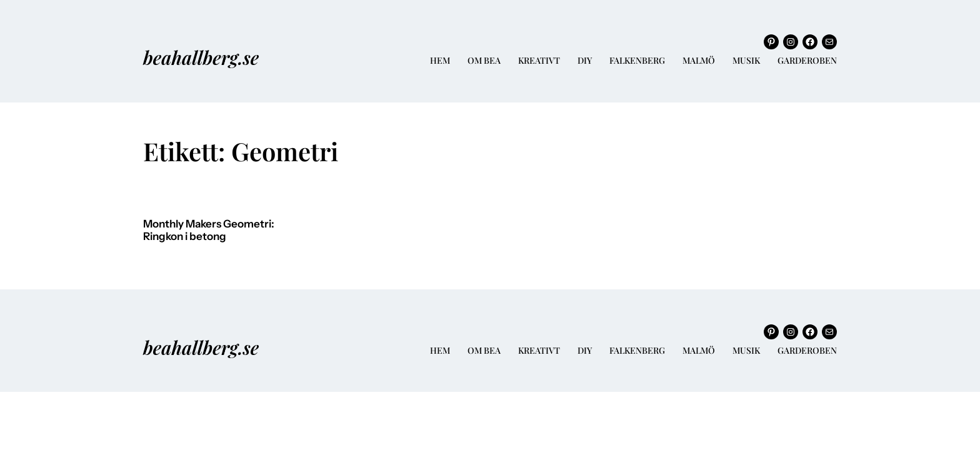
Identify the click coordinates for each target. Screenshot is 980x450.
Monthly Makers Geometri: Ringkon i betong (209, 230)
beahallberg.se (201, 57)
